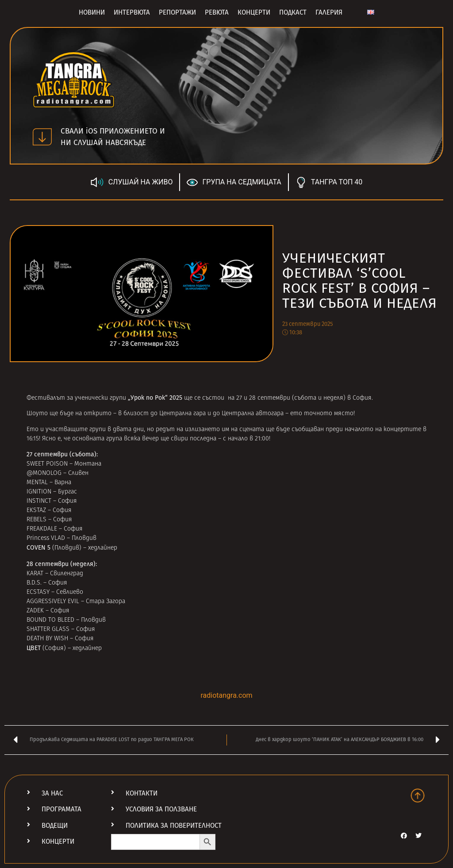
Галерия (329, 12)
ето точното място (322, 414)
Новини (92, 12)
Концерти (254, 12)
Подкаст (293, 12)
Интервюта (132, 12)
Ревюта (217, 12)
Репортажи (177, 12)
